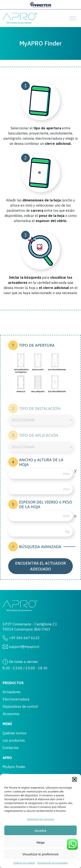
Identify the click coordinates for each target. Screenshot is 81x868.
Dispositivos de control (20, 706)
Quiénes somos (14, 733)
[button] (75, 779)
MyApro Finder (14, 767)
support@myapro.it (24, 647)
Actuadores (12, 692)
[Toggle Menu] (73, 18)
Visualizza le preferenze (41, 854)
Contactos (11, 748)
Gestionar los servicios (41, 819)
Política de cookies (24, 863)
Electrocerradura (16, 699)
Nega (40, 842)
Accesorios (11, 714)
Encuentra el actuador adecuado (40, 566)
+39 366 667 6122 (24, 638)
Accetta (40, 830)
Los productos (14, 740)
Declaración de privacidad (52, 863)
